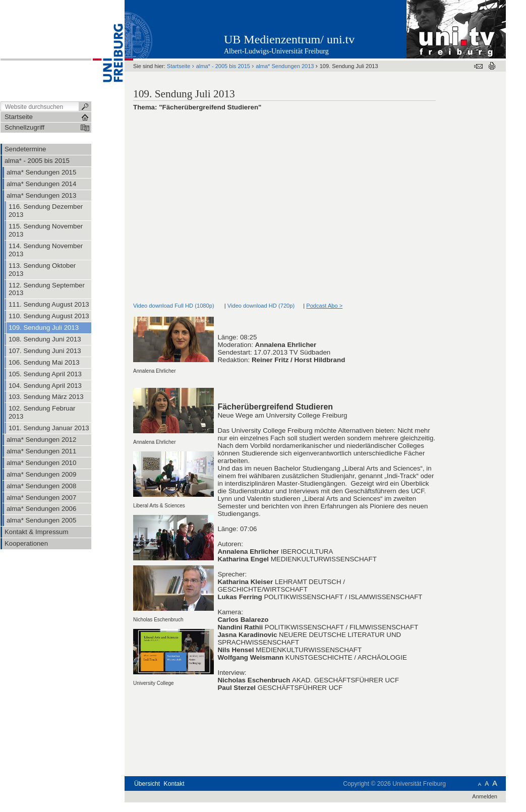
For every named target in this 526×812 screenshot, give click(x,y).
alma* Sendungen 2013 (285, 66)
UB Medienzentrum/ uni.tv (289, 39)
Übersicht (147, 784)
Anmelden (485, 796)
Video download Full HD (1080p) (174, 306)
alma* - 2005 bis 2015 (223, 66)
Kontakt (174, 784)
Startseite (179, 66)
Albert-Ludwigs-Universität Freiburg (276, 51)
